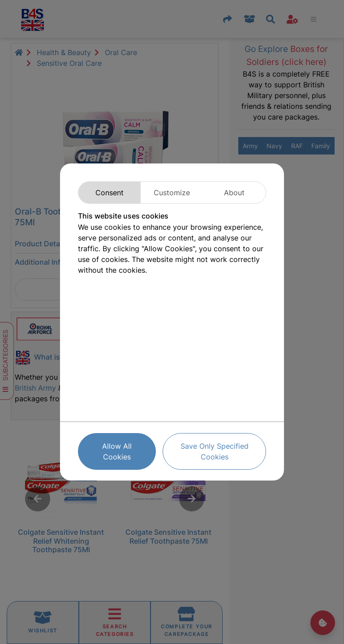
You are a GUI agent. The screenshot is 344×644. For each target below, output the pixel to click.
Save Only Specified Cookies (215, 451)
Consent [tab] (110, 193)
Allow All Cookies (117, 451)
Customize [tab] (172, 193)
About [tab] (234, 193)
